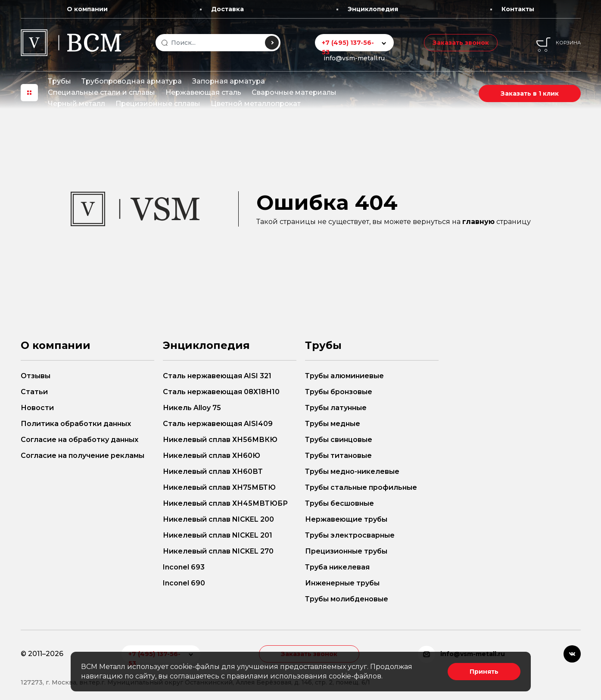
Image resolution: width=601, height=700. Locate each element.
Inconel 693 (184, 567)
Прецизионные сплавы (158, 104)
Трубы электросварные (350, 535)
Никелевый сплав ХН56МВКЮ (220, 440)
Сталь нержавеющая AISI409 (218, 424)
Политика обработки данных (76, 424)
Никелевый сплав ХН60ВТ (213, 471)
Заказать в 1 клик (530, 93)
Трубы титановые (338, 456)
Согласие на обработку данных (79, 440)
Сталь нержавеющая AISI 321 (217, 376)
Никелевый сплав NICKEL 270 (218, 551)
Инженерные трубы (342, 583)
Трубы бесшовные (339, 503)
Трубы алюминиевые (344, 376)
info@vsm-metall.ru (354, 58)
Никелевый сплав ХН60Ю (212, 456)
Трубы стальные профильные (361, 487)
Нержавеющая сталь (203, 92)
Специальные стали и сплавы (101, 92)
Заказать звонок (461, 43)
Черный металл (76, 104)
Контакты (518, 9)
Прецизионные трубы (346, 551)
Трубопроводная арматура (132, 81)
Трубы (59, 81)
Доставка (227, 9)
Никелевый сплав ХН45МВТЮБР (225, 503)
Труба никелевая (337, 567)
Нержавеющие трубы (346, 519)
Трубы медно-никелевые (352, 471)
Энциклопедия (373, 9)
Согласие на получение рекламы (83, 456)
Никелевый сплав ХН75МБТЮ (219, 487)
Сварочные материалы (294, 92)
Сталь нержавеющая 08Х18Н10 (221, 392)
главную (478, 222)
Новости (37, 408)
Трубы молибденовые (347, 599)
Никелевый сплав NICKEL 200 (218, 519)
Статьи (34, 392)
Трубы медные (333, 424)
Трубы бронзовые (339, 392)
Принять (484, 672)
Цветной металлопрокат (256, 104)
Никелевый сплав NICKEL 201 (218, 535)
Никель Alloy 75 (192, 408)
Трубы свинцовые (339, 440)
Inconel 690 (184, 583)
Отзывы (36, 376)
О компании (87, 9)
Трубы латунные (336, 408)
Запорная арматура (229, 81)
